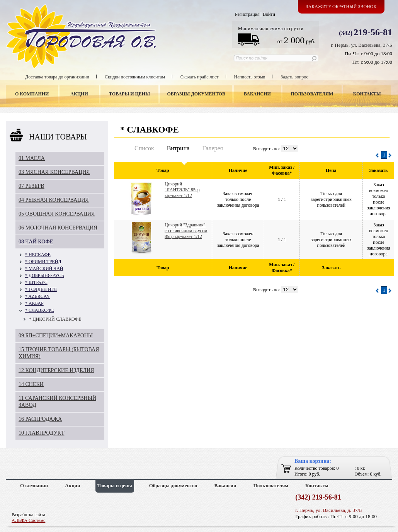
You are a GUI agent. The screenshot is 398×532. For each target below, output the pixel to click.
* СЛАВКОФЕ (40, 310)
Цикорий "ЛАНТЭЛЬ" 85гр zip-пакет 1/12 (182, 190)
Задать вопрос (294, 77)
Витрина (178, 148)
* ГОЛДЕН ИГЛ (41, 289)
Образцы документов (196, 94)
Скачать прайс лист (200, 77)
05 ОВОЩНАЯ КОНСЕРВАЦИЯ (57, 214)
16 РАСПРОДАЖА (40, 419)
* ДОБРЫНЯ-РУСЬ (44, 275)
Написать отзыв (250, 77)
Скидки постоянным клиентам (135, 77)
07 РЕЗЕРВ (31, 186)
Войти (269, 14)
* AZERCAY (37, 296)
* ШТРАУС (36, 282)
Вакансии (257, 94)
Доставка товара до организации (57, 77)
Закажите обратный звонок (341, 7)
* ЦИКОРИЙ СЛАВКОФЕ (55, 319)
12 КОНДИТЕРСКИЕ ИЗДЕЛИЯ (56, 370)
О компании (32, 94)
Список (144, 148)
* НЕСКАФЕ (38, 255)
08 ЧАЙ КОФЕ (36, 242)
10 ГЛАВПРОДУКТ (42, 433)
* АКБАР (34, 303)
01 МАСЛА (32, 158)
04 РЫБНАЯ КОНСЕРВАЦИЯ (54, 200)
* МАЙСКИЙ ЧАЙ (44, 269)
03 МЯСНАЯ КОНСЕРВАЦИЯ (54, 172)
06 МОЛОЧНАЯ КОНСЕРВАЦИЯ (58, 228)
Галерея (213, 148)
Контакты (367, 94)
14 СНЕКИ (31, 384)
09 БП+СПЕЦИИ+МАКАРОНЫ (56, 336)
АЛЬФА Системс (28, 520)
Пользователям (312, 94)
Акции (79, 94)
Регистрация (247, 14)
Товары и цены (129, 94)
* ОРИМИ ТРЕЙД (43, 262)
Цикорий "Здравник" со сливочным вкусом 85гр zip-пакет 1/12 (186, 231)
